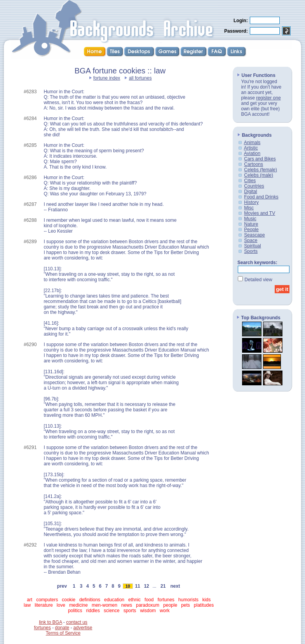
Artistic (251, 148)
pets (186, 605)
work (165, 611)
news (127, 605)
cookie (69, 600)
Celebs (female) (261, 170)
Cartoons (254, 164)
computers (47, 600)
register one (268, 98)
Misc (249, 208)
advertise (83, 628)
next (175, 586)
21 (163, 586)
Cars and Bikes (260, 159)
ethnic (134, 600)
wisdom (148, 611)
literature (44, 605)
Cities (250, 181)
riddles (93, 611)
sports (130, 611)
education (114, 600)
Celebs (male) (259, 175)
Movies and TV (260, 213)
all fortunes (140, 78)
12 (146, 586)
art (30, 600)
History (251, 202)
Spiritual (252, 246)
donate (62, 628)
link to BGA (50, 622)
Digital (250, 191)
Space (251, 240)
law (27, 605)
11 (138, 586)
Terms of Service (63, 633)
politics (75, 611)
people (170, 605)
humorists (188, 600)
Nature (251, 224)
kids (207, 600)
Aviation (252, 153)
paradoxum (148, 605)
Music (250, 219)
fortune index (107, 78)
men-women (105, 605)
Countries (254, 186)
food (149, 600)
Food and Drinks (261, 197)
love (61, 605)
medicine (78, 605)
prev (62, 586)
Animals (252, 143)
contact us (77, 622)
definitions (90, 600)
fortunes (166, 600)
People (251, 230)
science (112, 611)
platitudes (204, 605)
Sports (251, 251)
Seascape (254, 235)
